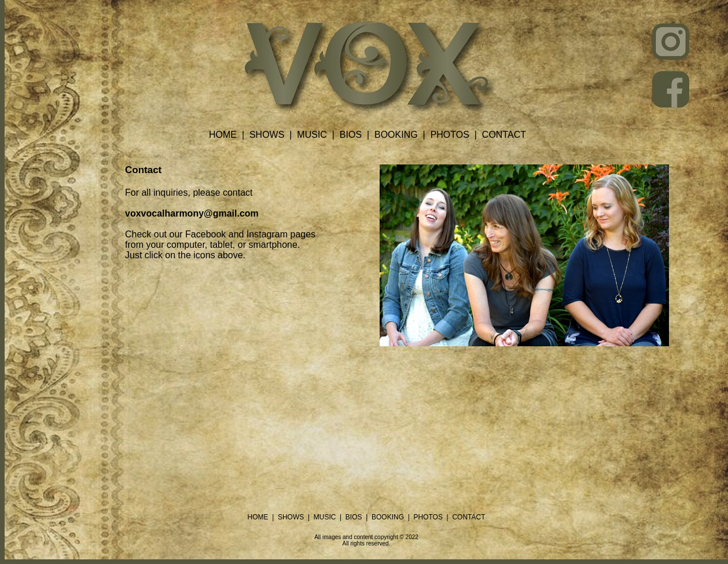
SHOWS (267, 135)
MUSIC (312, 135)
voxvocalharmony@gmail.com (192, 213)
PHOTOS (450, 135)
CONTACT (504, 135)
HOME (223, 135)
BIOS (351, 135)
